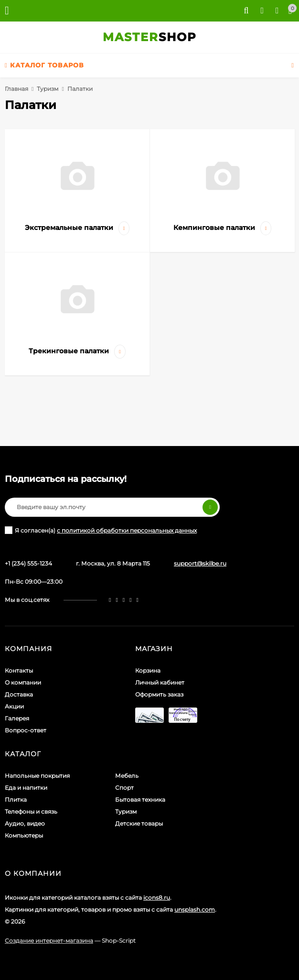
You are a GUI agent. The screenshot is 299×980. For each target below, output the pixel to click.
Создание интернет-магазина (49, 941)
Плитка (16, 800)
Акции (14, 706)
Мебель (127, 776)
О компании (23, 682)
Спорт (124, 788)
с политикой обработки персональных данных (127, 530)
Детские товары (139, 823)
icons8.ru (157, 898)
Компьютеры (24, 835)
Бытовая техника (140, 800)
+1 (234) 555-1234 (28, 563)
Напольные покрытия (37, 776)
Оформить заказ (159, 694)
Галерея (17, 718)
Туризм (48, 89)
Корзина (148, 670)
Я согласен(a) (101, 530)
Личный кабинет (160, 682)
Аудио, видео (25, 823)
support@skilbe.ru (200, 563)
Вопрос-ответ (26, 730)
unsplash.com (195, 909)
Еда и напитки (26, 788)
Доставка (19, 694)
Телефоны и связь (31, 811)
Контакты (19, 670)
